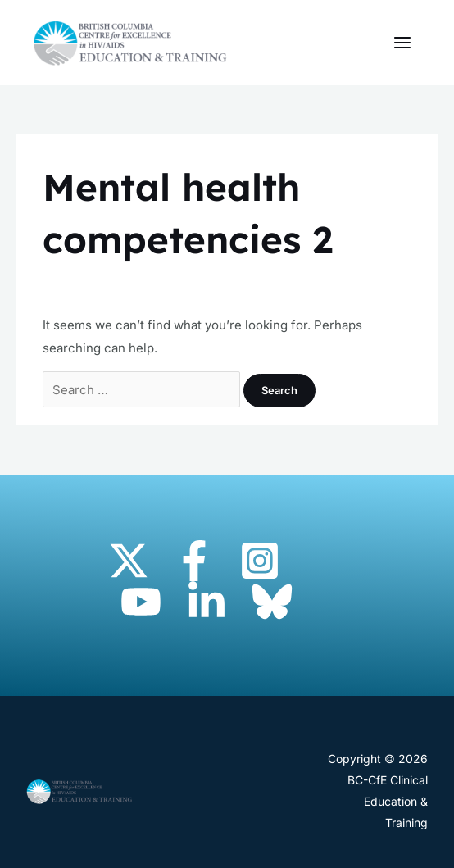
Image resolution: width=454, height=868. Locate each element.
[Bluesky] (272, 602)
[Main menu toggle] (403, 43)
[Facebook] (194, 561)
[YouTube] (141, 602)
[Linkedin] (207, 602)
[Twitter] (129, 561)
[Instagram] (260, 561)
